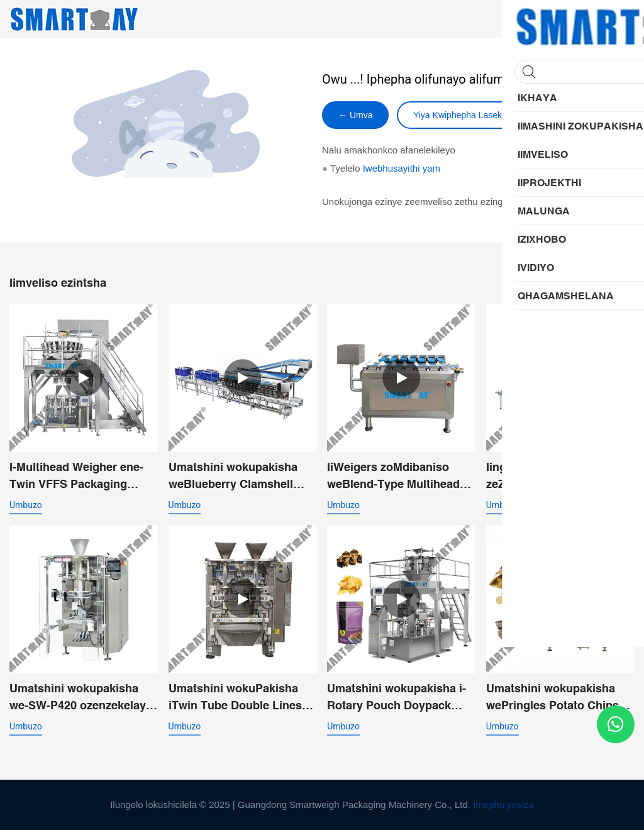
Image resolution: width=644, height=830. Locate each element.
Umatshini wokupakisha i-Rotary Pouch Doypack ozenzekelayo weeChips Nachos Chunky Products (397, 698)
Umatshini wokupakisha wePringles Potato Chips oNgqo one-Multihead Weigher (552, 698)
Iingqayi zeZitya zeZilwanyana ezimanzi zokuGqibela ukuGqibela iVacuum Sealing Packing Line (555, 476)
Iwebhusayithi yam (402, 168)
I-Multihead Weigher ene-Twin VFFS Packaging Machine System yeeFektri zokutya (80, 476)
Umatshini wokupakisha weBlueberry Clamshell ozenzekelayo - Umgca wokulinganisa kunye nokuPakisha (233, 476)
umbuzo (26, 505)
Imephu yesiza (503, 805)
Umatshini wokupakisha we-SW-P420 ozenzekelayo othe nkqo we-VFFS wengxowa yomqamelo (81, 698)
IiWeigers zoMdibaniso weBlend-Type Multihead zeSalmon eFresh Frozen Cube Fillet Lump (394, 476)
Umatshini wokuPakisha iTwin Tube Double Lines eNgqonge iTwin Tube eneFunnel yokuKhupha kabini (235, 698)
